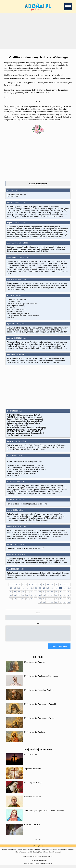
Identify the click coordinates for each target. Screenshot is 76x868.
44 (56, 592)
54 (36, 595)
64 (15, 599)
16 (65, 585)
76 (65, 599)
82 (56, 602)
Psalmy (41, 855)
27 (48, 588)
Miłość (25, 852)
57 (48, 595)
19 (15, 588)
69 (36, 599)
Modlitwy (5, 852)
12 (48, 585)
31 (65, 588)
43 (52, 592)
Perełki (46, 855)
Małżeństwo (38, 852)
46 (65, 592)
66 (23, 599)
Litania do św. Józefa (33, 799)
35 (19, 592)
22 (28, 588)
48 (11, 595)
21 (23, 588)
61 (65, 595)
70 (40, 599)
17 (69, 585)
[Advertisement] (38, 31)
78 (40, 602)
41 (44, 592)
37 (27, 592)
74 (56, 599)
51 (23, 595)
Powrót (38, 842)
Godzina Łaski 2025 (32, 827)
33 (11, 592)
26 (44, 588)
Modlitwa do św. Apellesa (35, 735)
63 (11, 599)
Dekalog (36, 855)
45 (60, 592)
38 (31, 592)
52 (27, 595)
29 (57, 588)
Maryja (18, 855)
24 (36, 588)
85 (69, 602)
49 (15, 595)
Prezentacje (63, 852)
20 (19, 588)
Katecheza (71, 852)
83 (60, 602)
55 (40, 595)
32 (69, 588)
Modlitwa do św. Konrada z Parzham (39, 693)
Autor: (38, 613)
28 (52, 588)
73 (52, 599)
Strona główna (38, 848)
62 (69, 595)
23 (32, 588)
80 (48, 602)
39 (36, 592)
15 (60, 585)
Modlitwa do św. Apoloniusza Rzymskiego (41, 679)
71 (44, 599)
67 (27, 599)
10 (40, 585)
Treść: (38, 623)
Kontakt (51, 859)
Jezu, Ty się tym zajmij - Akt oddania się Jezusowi (44, 813)
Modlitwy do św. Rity (33, 785)
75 (60, 599)
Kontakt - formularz (42, 859)
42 (48, 592)
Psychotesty (57, 855)
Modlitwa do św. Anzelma (35, 665)
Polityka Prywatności (29, 859)
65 (19, 599)
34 (15, 592)
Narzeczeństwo (55, 852)
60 (60, 595)
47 (69, 592)
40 (40, 592)
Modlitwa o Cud (31, 757)
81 (52, 602)
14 (56, 585)
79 (44, 602)
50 (19, 595)
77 (69, 599)
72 (48, 599)
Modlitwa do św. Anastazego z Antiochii (40, 707)
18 (11, 588)
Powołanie (31, 852)
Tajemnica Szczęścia (32, 771)
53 (31, 595)
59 (56, 595)
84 (65, 602)
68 (31, 599)
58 (52, 595)
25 (40, 588)
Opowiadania (18, 852)
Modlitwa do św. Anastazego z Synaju (39, 721)
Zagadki (11, 852)
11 (44, 585)
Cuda (51, 855)
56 (44, 595)
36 (23, 592)
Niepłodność (46, 852)
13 (52, 585)
